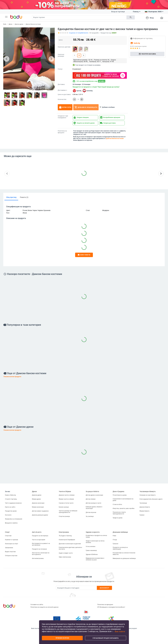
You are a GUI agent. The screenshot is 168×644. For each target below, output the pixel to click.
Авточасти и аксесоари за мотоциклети (41, 554)
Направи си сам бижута (148, 495)
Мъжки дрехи (36, 499)
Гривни (142, 515)
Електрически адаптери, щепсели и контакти (70, 548)
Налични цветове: (64, 47)
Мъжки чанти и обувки (66, 499)
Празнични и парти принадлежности (119, 513)
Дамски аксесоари (38, 503)
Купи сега (65, 107)
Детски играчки (91, 512)
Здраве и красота (93, 532)
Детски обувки (91, 499)
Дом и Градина (118, 491)
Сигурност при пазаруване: (63, 117)
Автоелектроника (38, 558)
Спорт (7, 532)
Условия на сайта (37, 604)
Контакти (8, 515)
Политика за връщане (105, 604)
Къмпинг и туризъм (11, 540)
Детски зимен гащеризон (40, 511)
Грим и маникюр (91, 550)
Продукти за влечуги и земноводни (120, 548)
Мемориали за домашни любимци (124, 558)
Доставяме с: (62, 90)
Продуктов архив (11, 511)
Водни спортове (10, 552)
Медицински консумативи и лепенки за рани (95, 559)
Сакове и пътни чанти (66, 503)
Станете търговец (11, 499)
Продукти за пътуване (39, 549)
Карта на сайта (10, 507)
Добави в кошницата (86, 107)
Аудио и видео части (66, 553)
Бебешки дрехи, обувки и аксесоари (94, 508)
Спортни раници (64, 516)
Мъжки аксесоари (38, 507)
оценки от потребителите (78, 33)
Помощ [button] (137, 12)
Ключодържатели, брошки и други (151, 499)
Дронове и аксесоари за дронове (70, 544)
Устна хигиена (91, 546)
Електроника (64, 532)
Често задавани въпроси (13, 503)
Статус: (60, 69)
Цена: (61, 40)
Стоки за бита (117, 504)
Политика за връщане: (62, 132)
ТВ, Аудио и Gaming (65, 536)
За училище (90, 516)
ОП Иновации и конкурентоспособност (111, 607)
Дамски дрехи (19, 24)
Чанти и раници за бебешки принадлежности (68, 512)
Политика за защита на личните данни (44, 607)
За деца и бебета (92, 491)
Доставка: (61, 84)
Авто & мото (37, 532)
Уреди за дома (118, 518)
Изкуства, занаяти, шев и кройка (124, 508)
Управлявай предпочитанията (106, 638)
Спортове (8, 536)
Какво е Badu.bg (10, 495)
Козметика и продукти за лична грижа (96, 536)
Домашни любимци (120, 532)
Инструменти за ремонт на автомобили (41, 544)
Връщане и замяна (11, 523)
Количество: (62, 99)
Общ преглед (11, 197)
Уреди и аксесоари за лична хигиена (95, 542)
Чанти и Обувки (65, 491)
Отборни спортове (11, 556)
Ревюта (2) (24, 197)
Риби (114, 536)
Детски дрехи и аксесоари (94, 495)
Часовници (143, 503)
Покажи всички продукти (12, 377)
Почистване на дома (120, 495)
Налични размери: (61, 55)
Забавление (9, 548)
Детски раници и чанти (93, 503)
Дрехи (10, 24)
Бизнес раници (64, 507)
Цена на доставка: (64, 94)
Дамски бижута (145, 507)
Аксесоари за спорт (12, 544)
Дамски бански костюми (33, 24)
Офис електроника (65, 557)
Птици (115, 540)
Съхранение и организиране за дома (123, 500)
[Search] (79, 17)
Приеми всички (62, 638)
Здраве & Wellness (92, 554)
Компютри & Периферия (67, 540)
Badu (5, 24)
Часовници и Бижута (148, 491)
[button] (6, 17)
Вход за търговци (118, 12)
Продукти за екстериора (40, 536)
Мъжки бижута (144, 511)
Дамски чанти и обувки (67, 495)
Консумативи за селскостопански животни (124, 554)
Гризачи (115, 544)
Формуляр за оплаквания (14, 519)
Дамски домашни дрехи (40, 515)
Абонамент (104, 588)
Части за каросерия (39, 540)
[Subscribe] (76, 588)
